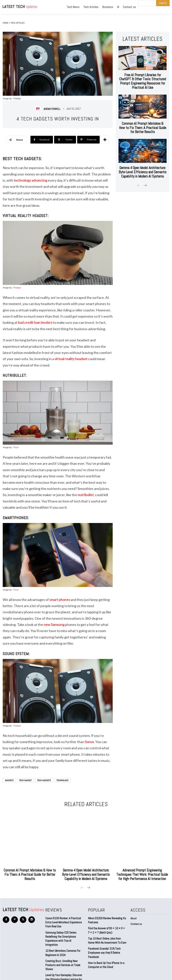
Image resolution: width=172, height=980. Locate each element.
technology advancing (30, 180)
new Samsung (54, 625)
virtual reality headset (71, 359)
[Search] (163, 3)
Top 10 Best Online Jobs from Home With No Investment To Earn (106, 934)
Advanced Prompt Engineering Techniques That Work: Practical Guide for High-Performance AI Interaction (142, 872)
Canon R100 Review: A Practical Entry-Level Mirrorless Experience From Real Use (63, 917)
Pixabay (17, 288)
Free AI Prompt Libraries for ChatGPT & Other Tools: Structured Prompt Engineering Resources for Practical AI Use (143, 76)
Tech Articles (18, 23)
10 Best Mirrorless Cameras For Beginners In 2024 (62, 941)
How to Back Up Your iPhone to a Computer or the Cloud (105, 956)
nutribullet (86, 495)
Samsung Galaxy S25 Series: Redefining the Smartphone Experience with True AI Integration (64, 930)
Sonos (89, 742)
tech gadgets (44, 780)
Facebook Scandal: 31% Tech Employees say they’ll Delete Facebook (103, 945)
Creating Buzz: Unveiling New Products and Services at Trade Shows (62, 952)
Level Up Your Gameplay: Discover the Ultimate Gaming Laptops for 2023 (65, 963)
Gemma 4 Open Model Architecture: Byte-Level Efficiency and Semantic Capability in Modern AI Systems (143, 157)
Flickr (16, 447)
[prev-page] (139, 170)
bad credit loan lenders (35, 322)
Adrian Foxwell (52, 109)
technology (62, 780)
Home (5, 23)
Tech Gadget (25, 780)
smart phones (60, 600)
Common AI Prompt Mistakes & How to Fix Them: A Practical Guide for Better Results (143, 117)
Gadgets (9, 780)
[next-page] (145, 170)
